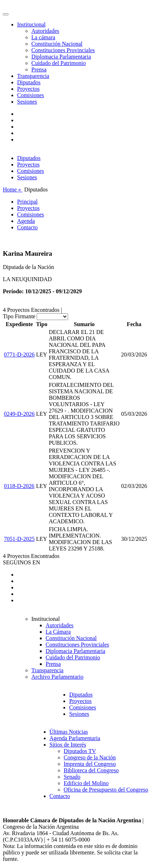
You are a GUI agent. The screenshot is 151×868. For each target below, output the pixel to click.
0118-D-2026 (19, 486)
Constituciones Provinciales (63, 50)
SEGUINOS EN (21, 562)
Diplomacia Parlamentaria (61, 57)
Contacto (27, 227)
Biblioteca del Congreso (91, 770)
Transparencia (33, 76)
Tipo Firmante (19, 316)
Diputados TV (80, 751)
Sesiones (27, 102)
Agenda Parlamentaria (75, 738)
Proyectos (28, 89)
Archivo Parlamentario (57, 677)
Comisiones (31, 95)
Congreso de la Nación (90, 757)
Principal (27, 202)
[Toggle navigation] (6, 14)
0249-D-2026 (19, 414)
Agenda (26, 221)
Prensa (39, 69)
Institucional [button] (31, 24)
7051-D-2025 (19, 539)
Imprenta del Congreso (90, 764)
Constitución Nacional (57, 44)
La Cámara (58, 632)
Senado (72, 777)
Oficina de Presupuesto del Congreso (106, 790)
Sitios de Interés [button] (68, 745)
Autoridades (45, 31)
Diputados (29, 82)
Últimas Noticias (69, 732)
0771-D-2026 (19, 355)
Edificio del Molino (86, 783)
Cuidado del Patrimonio (59, 63)
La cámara (43, 37)
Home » (13, 189)
